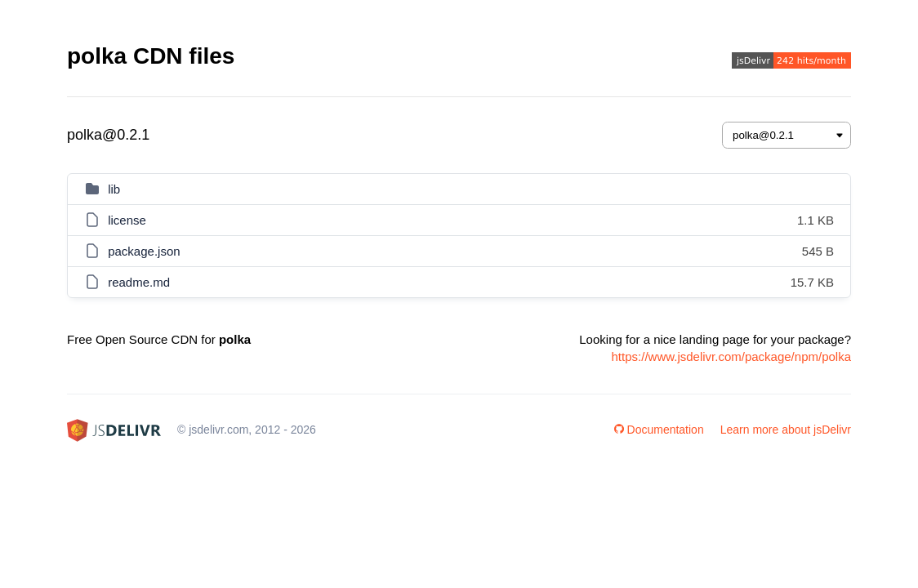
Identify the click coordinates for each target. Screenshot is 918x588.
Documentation (659, 430)
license (127, 220)
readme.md (139, 282)
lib (114, 189)
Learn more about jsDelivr (786, 430)
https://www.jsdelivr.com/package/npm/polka (731, 356)
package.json (144, 251)
